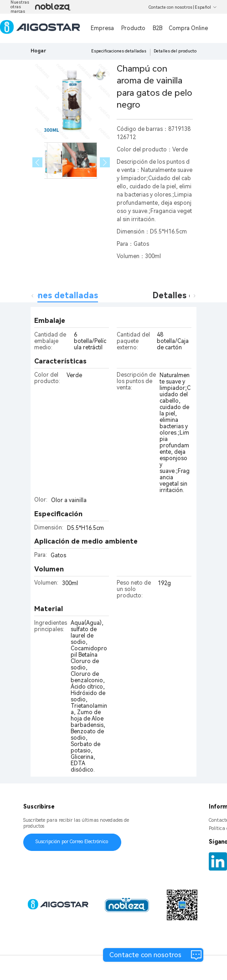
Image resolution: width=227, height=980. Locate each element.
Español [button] (206, 7)
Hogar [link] (38, 51)
